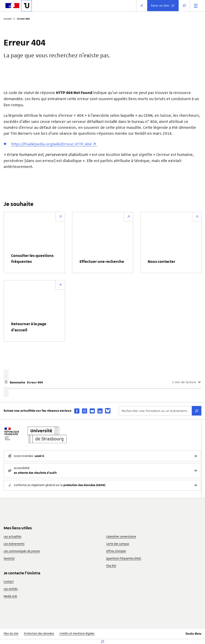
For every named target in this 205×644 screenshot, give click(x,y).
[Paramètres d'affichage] (142, 6)
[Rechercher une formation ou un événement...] (155, 411)
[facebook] (77, 411)
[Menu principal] (196, 6)
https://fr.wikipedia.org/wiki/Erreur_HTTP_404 (51, 144)
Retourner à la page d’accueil (29, 327)
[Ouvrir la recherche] (184, 6)
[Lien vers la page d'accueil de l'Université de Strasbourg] (26, 6)
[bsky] (108, 411)
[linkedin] (100, 411)
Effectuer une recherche (102, 262)
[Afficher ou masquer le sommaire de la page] (102, 382)
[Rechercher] (197, 411)
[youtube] (92, 411)
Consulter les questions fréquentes (32, 259)
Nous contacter (161, 262)
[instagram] (85, 411)
